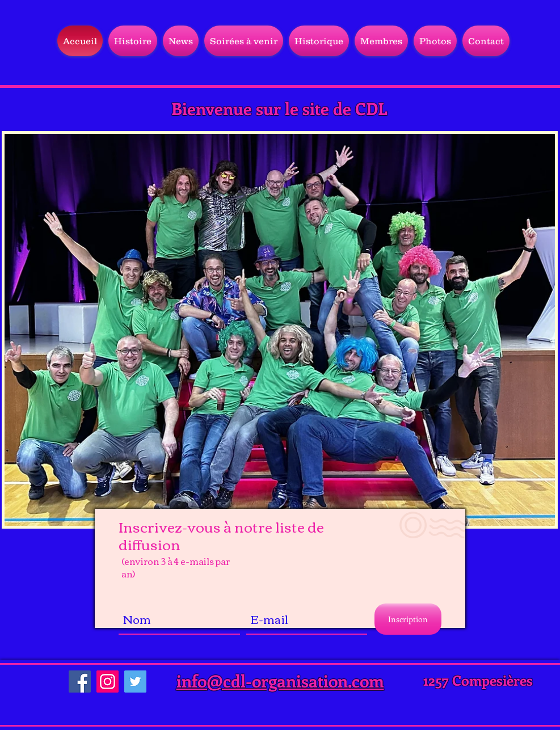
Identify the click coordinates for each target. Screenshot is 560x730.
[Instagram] (108, 682)
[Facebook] (80, 682)
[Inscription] (408, 619)
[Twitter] (135, 682)
